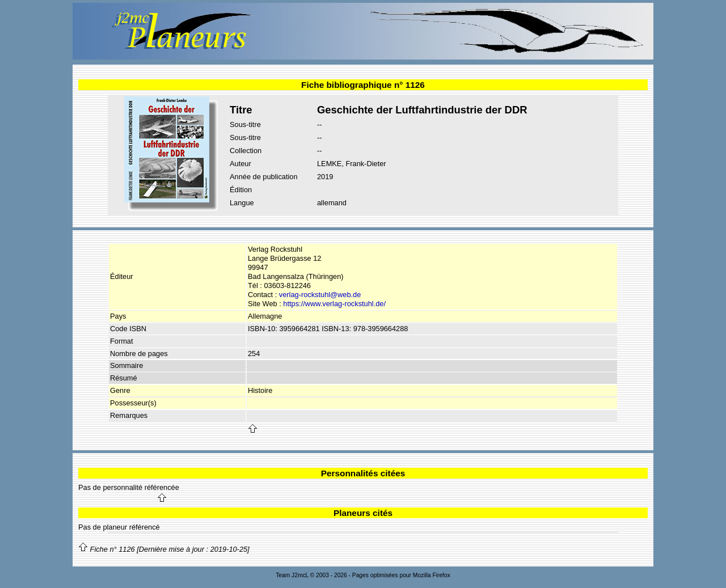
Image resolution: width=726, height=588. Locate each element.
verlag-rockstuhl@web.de (320, 295)
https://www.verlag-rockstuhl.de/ (334, 304)
